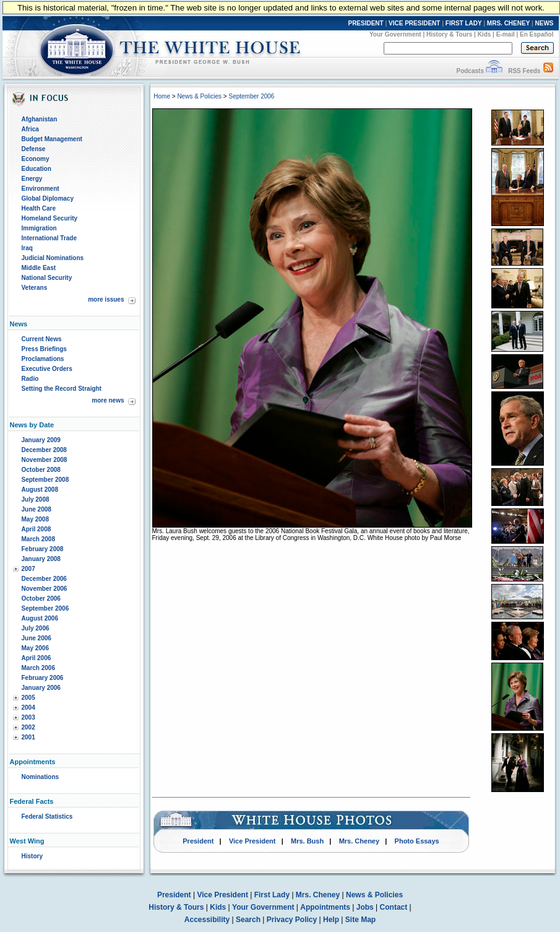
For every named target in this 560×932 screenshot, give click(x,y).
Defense (34, 149)
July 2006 (36, 628)
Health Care (39, 208)
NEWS (545, 23)
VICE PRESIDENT (414, 23)
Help (331, 920)
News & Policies (199, 96)
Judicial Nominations (53, 258)
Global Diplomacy (48, 198)
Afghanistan (40, 119)
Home (162, 96)
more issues (106, 299)
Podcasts (470, 71)
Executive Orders (47, 369)
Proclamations (43, 359)
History (32, 856)
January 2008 (41, 559)
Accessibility (207, 920)
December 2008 (44, 450)
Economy (36, 159)
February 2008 (43, 549)
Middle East (39, 268)
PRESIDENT (365, 23)
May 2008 (35, 519)
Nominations (41, 777)
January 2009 (41, 440)
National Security (47, 278)
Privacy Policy (292, 920)
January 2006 (41, 688)
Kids (485, 34)
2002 (28, 727)
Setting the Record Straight (62, 389)
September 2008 (45, 480)
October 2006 (41, 599)
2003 (28, 717)
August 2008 (40, 490)
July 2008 (36, 499)
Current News (42, 339)
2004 (28, 708)
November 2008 (45, 460)
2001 (28, 737)
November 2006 (45, 589)
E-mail (506, 34)
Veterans (35, 288)
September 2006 (45, 608)
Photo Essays (417, 841)
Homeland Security (50, 218)
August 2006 (40, 618)
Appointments (325, 907)
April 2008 (37, 529)
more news (108, 400)
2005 (28, 698)
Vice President (252, 841)
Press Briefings (44, 349)
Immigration (39, 228)
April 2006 (37, 658)
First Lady (272, 895)
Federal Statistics (47, 817)
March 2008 (38, 539)
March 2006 (38, 668)
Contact (394, 907)
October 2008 (41, 470)
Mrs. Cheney (359, 841)
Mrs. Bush (307, 841)
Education (37, 169)
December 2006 (44, 579)
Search (248, 920)
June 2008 (37, 509)
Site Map (360, 920)
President (198, 841)
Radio (30, 379)
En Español (536, 34)
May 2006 (35, 648)
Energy (32, 179)
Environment (41, 189)
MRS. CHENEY (508, 23)
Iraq (27, 248)
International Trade (49, 238)
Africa (30, 129)
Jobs (365, 907)
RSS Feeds (524, 71)
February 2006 (43, 678)
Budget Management (52, 139)
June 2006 (37, 638)
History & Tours (449, 34)
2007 (28, 569)
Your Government (395, 34)
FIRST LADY (464, 23)
